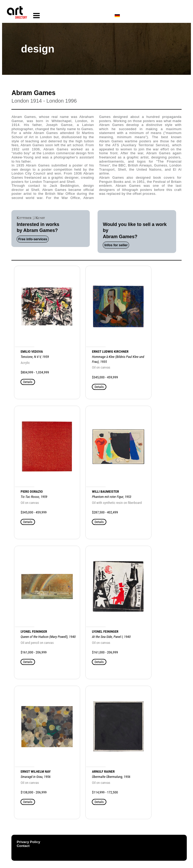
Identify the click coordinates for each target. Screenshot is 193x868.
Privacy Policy (28, 842)
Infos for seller (116, 245)
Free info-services (33, 239)
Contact (23, 846)
